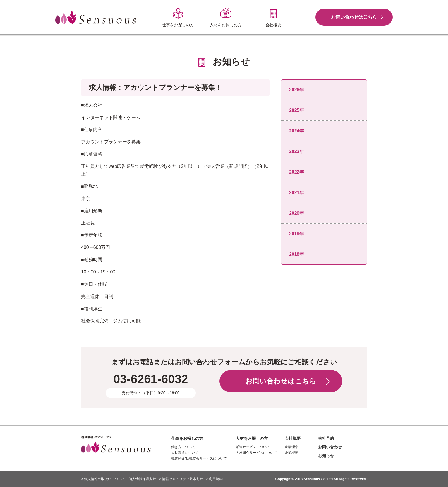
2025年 (297, 110)
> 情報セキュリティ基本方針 (181, 479)
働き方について (183, 447)
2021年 (297, 193)
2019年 (297, 234)
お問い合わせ (330, 447)
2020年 (297, 213)
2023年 (297, 151)
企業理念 (291, 447)
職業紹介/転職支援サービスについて (199, 458)
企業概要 (291, 453)
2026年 (297, 90)
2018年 (297, 254)
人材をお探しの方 (252, 438)
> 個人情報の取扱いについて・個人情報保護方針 (119, 479)
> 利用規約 (214, 479)
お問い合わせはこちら (354, 17)
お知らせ (326, 456)
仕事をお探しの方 (187, 438)
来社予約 (326, 438)
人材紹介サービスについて (256, 453)
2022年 (297, 172)
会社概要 (293, 438)
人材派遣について (185, 453)
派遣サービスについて (253, 447)
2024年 (297, 131)
